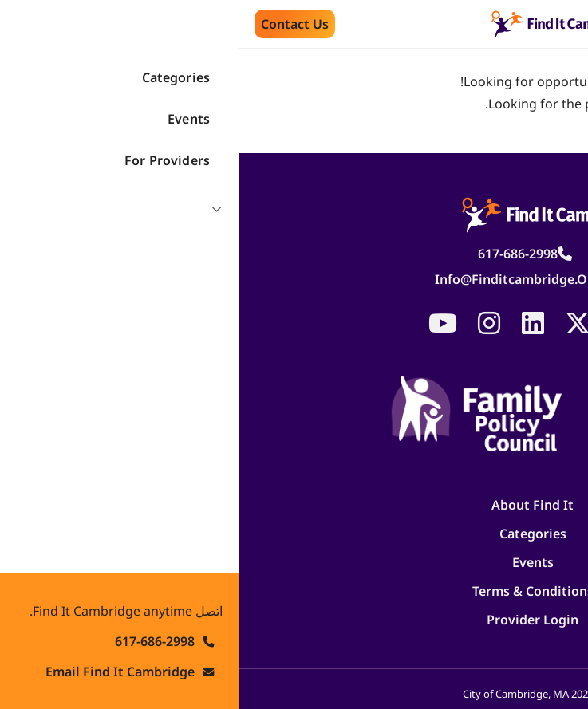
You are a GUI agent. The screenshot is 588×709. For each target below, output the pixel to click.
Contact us (56, 24)
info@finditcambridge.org (279, 279)
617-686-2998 (279, 254)
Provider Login (294, 620)
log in (553, 104)
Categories (294, 534)
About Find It (294, 505)
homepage (477, 81)
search (551, 81)
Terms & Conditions (294, 591)
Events (294, 562)
